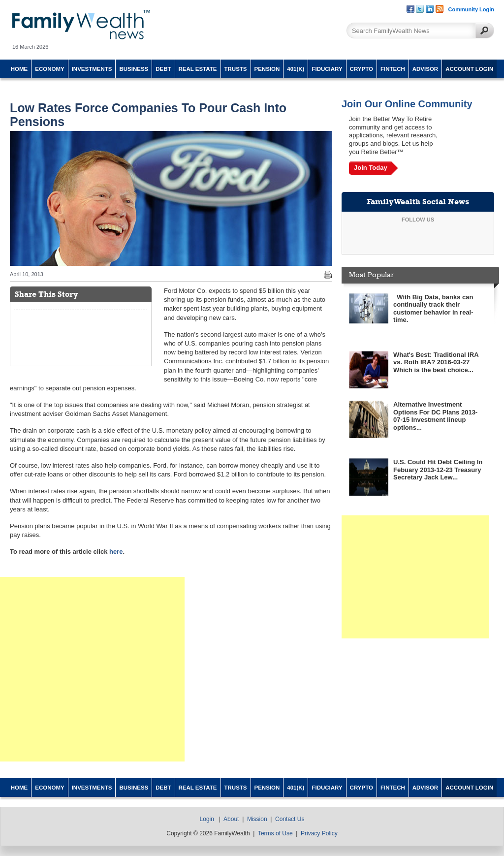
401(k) (296, 69)
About (231, 819)
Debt (163, 69)
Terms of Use (275, 833)
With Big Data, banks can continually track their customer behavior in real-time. (433, 309)
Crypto (362, 69)
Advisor (425, 69)
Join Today (371, 168)
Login (207, 819)
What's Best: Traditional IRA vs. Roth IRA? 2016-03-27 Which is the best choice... (436, 362)
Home (19, 69)
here (116, 552)
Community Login (472, 9)
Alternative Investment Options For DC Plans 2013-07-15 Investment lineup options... (435, 416)
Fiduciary (327, 69)
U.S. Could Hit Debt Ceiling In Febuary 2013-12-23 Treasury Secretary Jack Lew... (438, 470)
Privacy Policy (319, 833)
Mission (257, 819)
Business (134, 69)
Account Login (469, 69)
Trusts (236, 69)
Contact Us (290, 819)
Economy (49, 69)
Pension (267, 69)
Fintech (393, 69)
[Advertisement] (92, 669)
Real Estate (198, 69)
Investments (92, 69)
